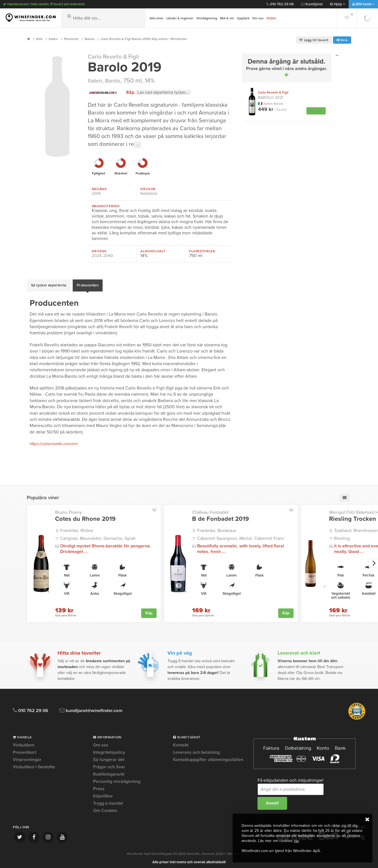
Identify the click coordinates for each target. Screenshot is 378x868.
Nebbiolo (149, 193)
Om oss (258, 18)
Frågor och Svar (109, 764)
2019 (96, 193)
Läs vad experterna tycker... (165, 92)
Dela (342, 40)
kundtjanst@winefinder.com (100, 708)
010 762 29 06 (280, 4)
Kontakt (181, 743)
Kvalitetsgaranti (109, 771)
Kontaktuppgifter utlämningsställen (208, 757)
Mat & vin (227, 18)
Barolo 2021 (273, 95)
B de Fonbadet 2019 (220, 516)
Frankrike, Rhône (77, 528)
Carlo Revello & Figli (116, 57)
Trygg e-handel (108, 801)
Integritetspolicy (109, 750)
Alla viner (157, 18)
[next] (373, 561)
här (297, 841)
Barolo (116, 81)
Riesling (342, 535)
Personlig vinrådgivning (117, 779)
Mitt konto (363, 4)
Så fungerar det (109, 757)
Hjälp (337, 4)
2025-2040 (103, 256)
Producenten (88, 284)
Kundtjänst (312, 4)
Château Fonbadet (210, 510)
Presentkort (25, 750)
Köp (149, 610)
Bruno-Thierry (68, 510)
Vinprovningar (27, 757)
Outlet (271, 18)
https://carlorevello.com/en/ (57, 441)
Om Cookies (105, 808)
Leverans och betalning (196, 750)
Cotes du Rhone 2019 (85, 516)
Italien (96, 81)
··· (137, 145)
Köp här (316, 111)
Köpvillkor (103, 793)
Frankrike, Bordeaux (217, 528)
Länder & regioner (180, 18)
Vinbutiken (24, 743)
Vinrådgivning (207, 18)
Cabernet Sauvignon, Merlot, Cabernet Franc (241, 535)
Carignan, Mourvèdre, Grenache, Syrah (98, 535)
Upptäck (243, 18)
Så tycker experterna (49, 284)
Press (99, 786)
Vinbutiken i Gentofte (34, 764)
